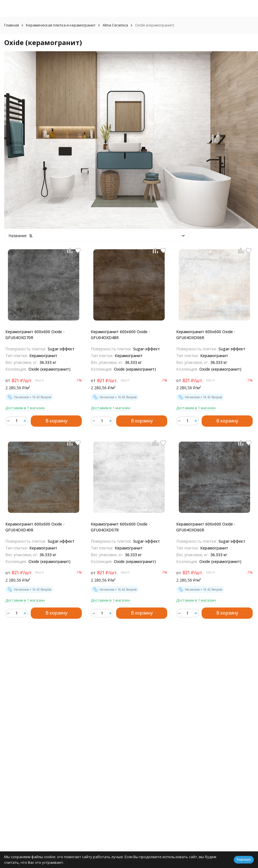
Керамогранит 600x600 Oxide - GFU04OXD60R (206, 527)
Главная (12, 25)
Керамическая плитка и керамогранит (61, 25)
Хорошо (244, 859)
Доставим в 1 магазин (25, 408)
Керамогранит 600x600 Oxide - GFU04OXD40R (35, 527)
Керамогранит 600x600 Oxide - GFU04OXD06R (206, 335)
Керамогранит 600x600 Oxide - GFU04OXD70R (35, 335)
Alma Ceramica (115, 25)
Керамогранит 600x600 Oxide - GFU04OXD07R (120, 527)
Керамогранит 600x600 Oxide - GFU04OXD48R (120, 335)
